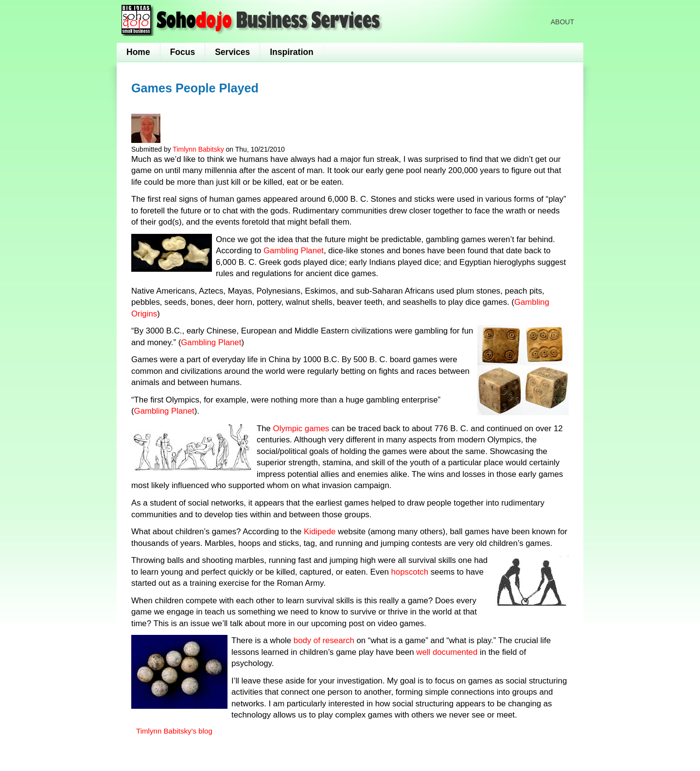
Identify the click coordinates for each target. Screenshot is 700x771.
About (562, 22)
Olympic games (301, 429)
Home (138, 52)
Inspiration (291, 52)
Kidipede (321, 532)
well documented (448, 652)
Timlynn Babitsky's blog (174, 731)
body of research (325, 640)
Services (232, 52)
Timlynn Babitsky (198, 149)
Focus (183, 52)
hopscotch (411, 572)
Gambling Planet (294, 251)
